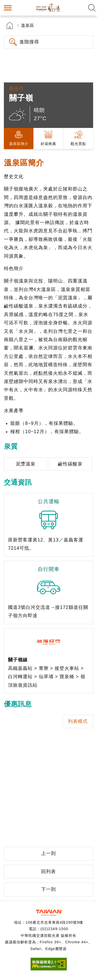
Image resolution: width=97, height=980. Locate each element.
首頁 (10, 25)
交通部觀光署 (49, 913)
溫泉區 (28, 25)
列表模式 (78, 721)
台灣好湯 (49, 8)
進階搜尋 (29, 42)
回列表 (48, 871)
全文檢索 (92, 8)
